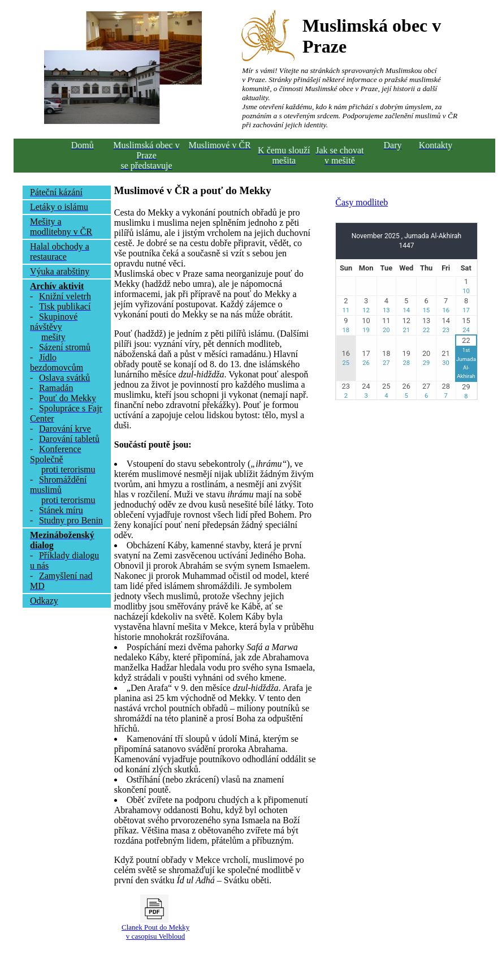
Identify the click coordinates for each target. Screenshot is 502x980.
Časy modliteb (362, 202)
